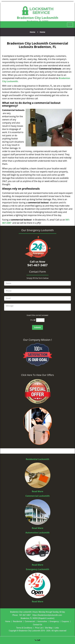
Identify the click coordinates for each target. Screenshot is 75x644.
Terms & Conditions (24, 628)
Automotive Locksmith (37, 533)
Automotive (42, 621)
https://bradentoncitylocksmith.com (47, 615)
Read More (37, 491)
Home (33, 32)
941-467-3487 (25, 615)
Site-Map (49, 628)
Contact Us (38, 625)
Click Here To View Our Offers (37, 375)
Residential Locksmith (38, 459)
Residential (18, 621)
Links (57, 628)
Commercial (30, 621)
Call (38, 640)
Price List (39, 628)
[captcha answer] (40, 320)
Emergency (54, 621)
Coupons (65, 621)
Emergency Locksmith (38, 569)
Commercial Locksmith (37, 496)
